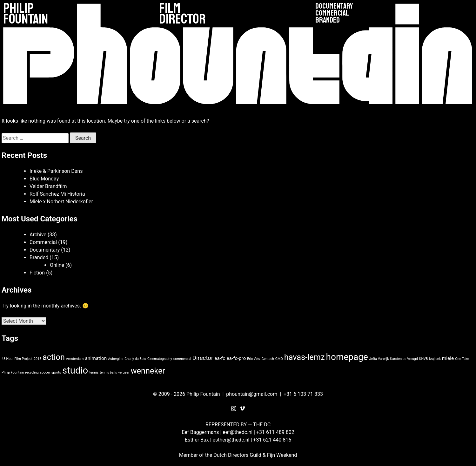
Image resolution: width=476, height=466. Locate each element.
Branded (328, 20)
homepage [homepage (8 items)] (347, 357)
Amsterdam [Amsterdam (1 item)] (75, 359)
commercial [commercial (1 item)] (182, 359)
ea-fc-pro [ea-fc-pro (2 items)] (236, 358)
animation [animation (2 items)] (96, 358)
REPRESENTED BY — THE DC (238, 425)
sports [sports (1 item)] (56, 372)
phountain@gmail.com (252, 394)
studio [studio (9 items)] (75, 370)
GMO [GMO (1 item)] (279, 359)
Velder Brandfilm (48, 186)
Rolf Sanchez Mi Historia (57, 194)
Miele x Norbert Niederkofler (61, 202)
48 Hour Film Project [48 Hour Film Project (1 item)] (17, 359)
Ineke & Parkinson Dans (56, 171)
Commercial (332, 13)
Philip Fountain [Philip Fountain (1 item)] (13, 372)
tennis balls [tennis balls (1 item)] (108, 372)
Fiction (37, 273)
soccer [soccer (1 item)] (45, 372)
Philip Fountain (26, 14)
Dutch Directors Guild (237, 455)
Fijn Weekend (282, 455)
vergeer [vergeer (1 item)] (124, 372)
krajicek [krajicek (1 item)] (435, 359)
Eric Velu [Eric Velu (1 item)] (254, 359)
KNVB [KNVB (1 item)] (424, 359)
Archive (38, 235)
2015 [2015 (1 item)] (37, 359)
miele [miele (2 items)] (448, 358)
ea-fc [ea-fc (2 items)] (220, 358)
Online (57, 265)
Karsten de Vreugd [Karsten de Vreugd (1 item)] (404, 359)
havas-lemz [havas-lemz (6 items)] (305, 357)
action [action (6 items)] (54, 357)
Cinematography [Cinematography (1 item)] (160, 359)
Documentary (334, 6)
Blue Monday (44, 179)
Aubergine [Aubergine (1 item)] (116, 359)
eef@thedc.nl (238, 432)
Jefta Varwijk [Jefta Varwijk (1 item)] (379, 359)
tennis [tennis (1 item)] (94, 372)
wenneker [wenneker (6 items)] (148, 371)
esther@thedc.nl (231, 440)
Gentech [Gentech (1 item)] (268, 359)
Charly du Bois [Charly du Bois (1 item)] (135, 359)
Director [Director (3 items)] (203, 358)
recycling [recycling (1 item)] (32, 372)
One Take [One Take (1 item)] (462, 359)
